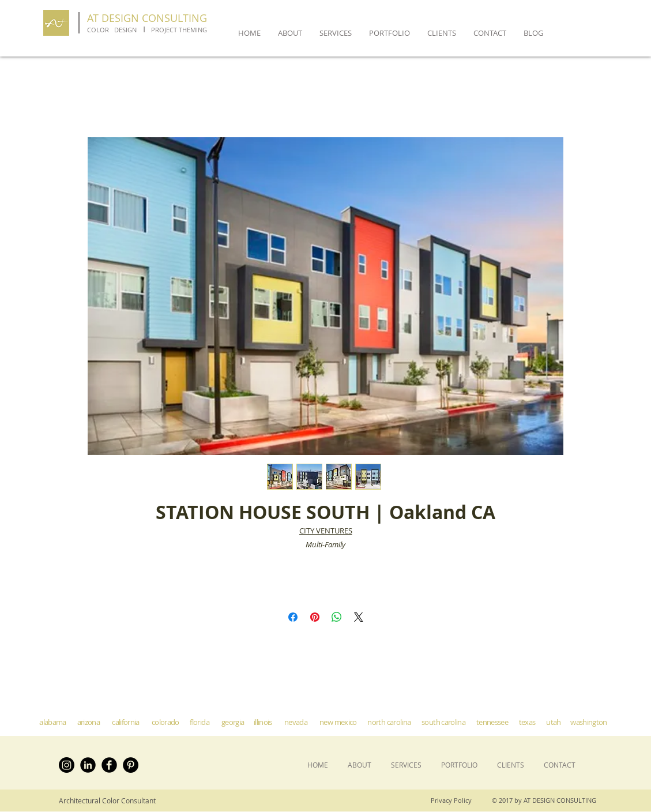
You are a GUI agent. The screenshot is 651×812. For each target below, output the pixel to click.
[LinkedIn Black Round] (88, 765)
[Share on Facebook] (293, 617)
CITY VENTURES (326, 531)
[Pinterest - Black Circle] (131, 765)
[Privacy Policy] (454, 800)
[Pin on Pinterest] (315, 617)
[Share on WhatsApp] (337, 617)
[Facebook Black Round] (109, 765)
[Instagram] (67, 765)
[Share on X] (359, 617)
